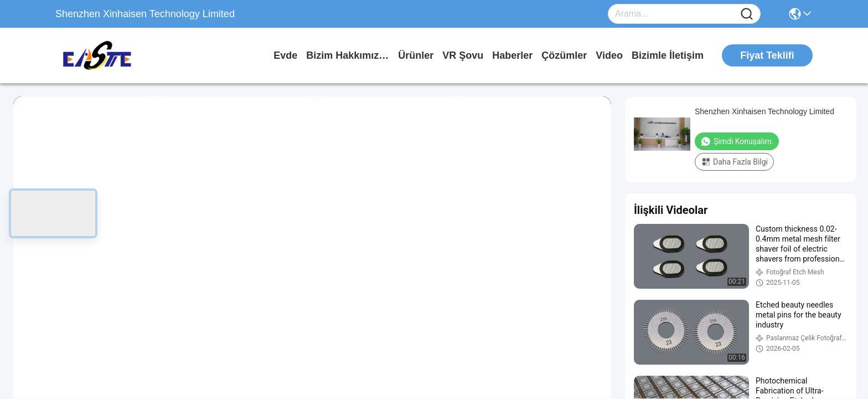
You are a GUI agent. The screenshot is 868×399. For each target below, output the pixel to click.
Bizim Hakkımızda (348, 55)
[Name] (747, 14)
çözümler (564, 55)
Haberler (512, 55)
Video (609, 55)
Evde (285, 55)
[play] (312, 265)
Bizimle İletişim (668, 55)
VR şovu (463, 55)
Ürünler (416, 55)
